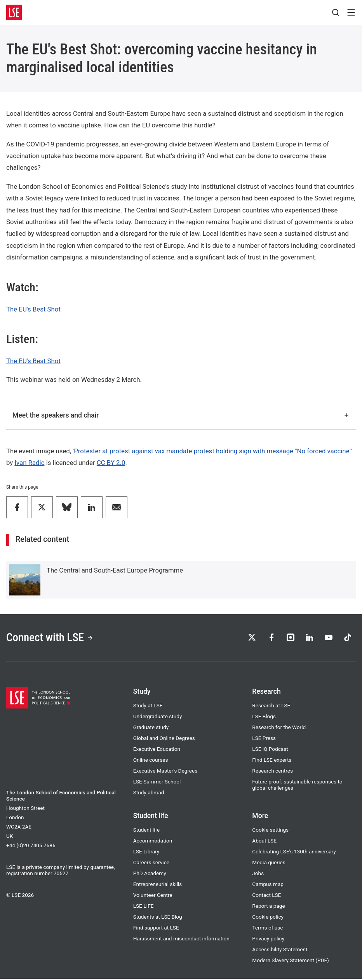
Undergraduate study (158, 717)
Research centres (272, 772)
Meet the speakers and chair (181, 415)
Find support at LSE (156, 929)
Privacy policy (268, 940)
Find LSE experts (272, 761)
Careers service (151, 863)
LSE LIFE (144, 907)
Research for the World (279, 728)
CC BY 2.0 (111, 463)
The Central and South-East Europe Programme (115, 570)
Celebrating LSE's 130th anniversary (294, 853)
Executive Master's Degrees (165, 772)
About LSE (264, 842)
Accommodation (153, 842)
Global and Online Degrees (164, 739)
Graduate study (151, 728)
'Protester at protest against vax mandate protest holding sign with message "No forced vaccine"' (212, 451)
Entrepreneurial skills (158, 885)
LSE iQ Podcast (270, 750)
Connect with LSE (52, 638)
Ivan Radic (29, 463)
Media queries (269, 863)
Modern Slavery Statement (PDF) (290, 961)
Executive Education (157, 750)
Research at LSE (271, 707)
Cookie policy (268, 918)
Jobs (258, 874)
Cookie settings (270, 831)
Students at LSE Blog (158, 918)
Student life (147, 831)
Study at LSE (148, 707)
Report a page (268, 907)
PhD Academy (150, 874)
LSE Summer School (157, 783)
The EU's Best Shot (33, 309)
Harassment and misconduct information (181, 940)
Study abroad (149, 794)
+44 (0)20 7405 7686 (31, 846)
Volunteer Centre (153, 896)
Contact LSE (266, 896)
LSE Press (264, 739)
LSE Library (146, 853)
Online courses (151, 761)
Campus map (268, 885)
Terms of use (267, 929)
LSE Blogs (264, 717)
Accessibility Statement (280, 950)
